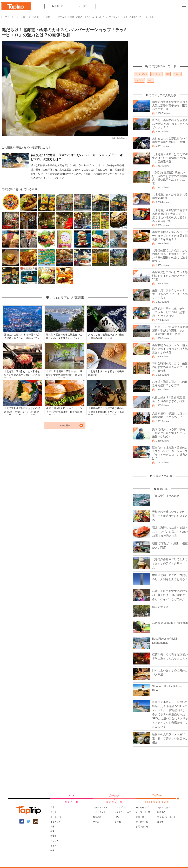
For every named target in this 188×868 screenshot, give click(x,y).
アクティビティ (100, 807)
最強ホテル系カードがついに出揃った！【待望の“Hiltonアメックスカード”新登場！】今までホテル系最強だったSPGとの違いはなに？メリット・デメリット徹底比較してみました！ (170, 714)
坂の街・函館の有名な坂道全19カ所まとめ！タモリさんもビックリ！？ (170, 124)
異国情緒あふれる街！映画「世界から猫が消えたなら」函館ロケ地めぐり (170, 433)
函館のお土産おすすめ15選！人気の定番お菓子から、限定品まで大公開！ (170, 106)
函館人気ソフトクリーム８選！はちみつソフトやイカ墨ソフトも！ (170, 294)
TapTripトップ (142, 807)
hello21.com (122, 138)
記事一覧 (57, 6)
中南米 (53, 836)
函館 (48, 17)
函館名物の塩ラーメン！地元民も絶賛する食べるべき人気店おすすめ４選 (170, 349)
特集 (52, 850)
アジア (53, 812)
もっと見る (65, 425)
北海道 (36, 17)
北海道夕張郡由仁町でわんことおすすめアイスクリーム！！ (170, 563)
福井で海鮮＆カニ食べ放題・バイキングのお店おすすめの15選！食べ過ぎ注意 (170, 532)
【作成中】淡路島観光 (166, 496)
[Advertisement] (161, 44)
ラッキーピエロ (141, 74)
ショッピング (121, 807)
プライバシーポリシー (167, 817)
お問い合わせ (142, 827)
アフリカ (55, 841)
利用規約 (161, 812)
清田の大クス (160, 607)
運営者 (160, 822)
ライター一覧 (142, 822)
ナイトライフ (99, 812)
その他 (118, 822)
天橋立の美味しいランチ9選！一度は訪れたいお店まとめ (170, 516)
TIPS (117, 817)
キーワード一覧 (143, 812)
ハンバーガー (157, 74)
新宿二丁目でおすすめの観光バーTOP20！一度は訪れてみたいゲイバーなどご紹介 (170, 595)
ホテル (96, 822)
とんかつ (177, 74)
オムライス (139, 80)
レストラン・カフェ (124, 812)
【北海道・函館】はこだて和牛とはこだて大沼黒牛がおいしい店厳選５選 (170, 158)
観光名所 (97, 817)
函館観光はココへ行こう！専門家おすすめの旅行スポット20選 (170, 276)
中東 (52, 831)
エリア (83, 6)
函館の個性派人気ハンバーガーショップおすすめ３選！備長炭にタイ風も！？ (170, 236)
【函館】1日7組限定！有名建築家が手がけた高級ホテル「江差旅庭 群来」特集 (170, 331)
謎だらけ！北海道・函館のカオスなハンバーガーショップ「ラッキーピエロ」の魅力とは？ (100, 17)
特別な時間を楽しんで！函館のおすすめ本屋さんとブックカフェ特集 (170, 367)
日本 (23, 17)
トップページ (7, 17)
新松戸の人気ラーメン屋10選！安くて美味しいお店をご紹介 (170, 738)
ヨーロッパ (56, 817)
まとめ (53, 846)
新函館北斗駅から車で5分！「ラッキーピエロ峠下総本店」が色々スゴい (169, 312)
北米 (52, 827)
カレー (151, 80)
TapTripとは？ (164, 807)
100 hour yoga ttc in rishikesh (170, 623)
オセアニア (56, 822)
